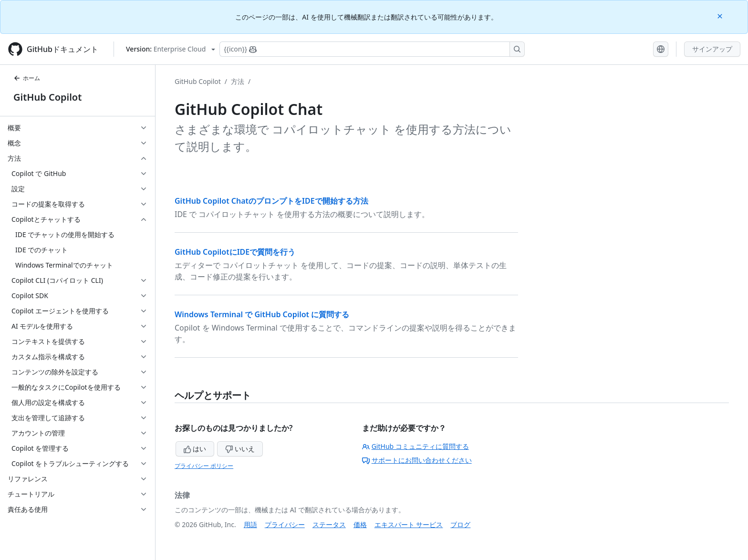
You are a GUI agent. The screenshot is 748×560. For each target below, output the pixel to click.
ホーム (27, 78)
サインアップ (712, 49)
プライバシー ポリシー (204, 466)
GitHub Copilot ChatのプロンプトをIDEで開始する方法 (271, 201)
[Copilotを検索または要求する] (372, 49)
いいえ (240, 449)
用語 (250, 524)
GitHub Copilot (47, 97)
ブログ (460, 524)
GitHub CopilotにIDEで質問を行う (235, 252)
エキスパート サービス (409, 524)
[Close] (721, 16)
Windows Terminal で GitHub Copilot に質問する (262, 314)
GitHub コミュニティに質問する (416, 446)
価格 (360, 524)
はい (195, 449)
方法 (238, 81)
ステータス (329, 524)
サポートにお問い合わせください (417, 460)
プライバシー (285, 524)
